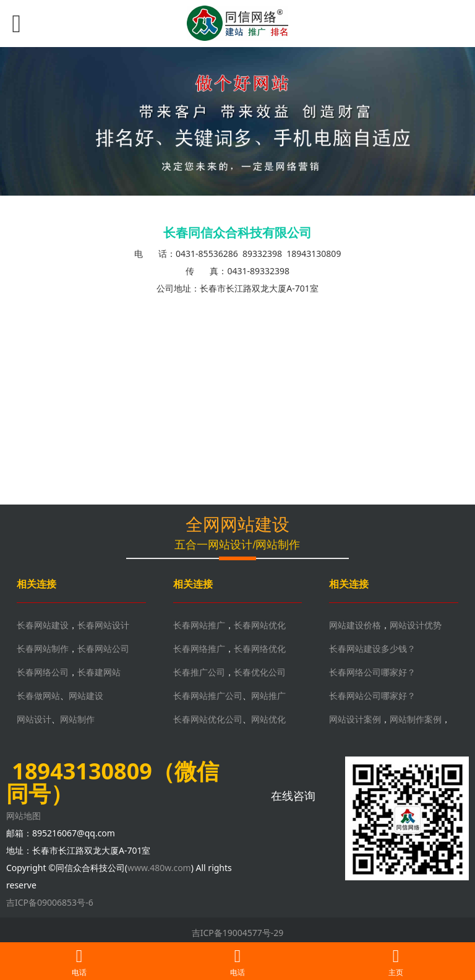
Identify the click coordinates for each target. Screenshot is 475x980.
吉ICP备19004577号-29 (238, 933)
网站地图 (24, 816)
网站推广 (268, 696)
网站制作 (77, 719)
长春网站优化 (260, 625)
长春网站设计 (103, 625)
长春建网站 (99, 672)
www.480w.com (159, 868)
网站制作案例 (416, 719)
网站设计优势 (416, 625)
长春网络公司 (43, 672)
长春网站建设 (43, 625)
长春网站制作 (43, 648)
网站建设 (86, 696)
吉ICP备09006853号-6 (50, 902)
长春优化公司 (260, 672)
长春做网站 (38, 696)
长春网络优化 (260, 648)
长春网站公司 (103, 648)
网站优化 (268, 719)
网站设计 (34, 719)
